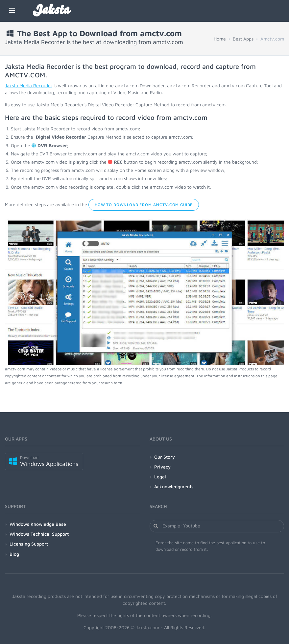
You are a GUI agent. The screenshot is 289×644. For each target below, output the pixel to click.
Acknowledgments (174, 486)
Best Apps (243, 39)
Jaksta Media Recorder (29, 85)
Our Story (165, 457)
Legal (160, 477)
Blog (14, 554)
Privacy (162, 467)
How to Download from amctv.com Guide (144, 205)
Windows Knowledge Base (38, 524)
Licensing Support (29, 544)
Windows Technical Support (39, 534)
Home (220, 39)
